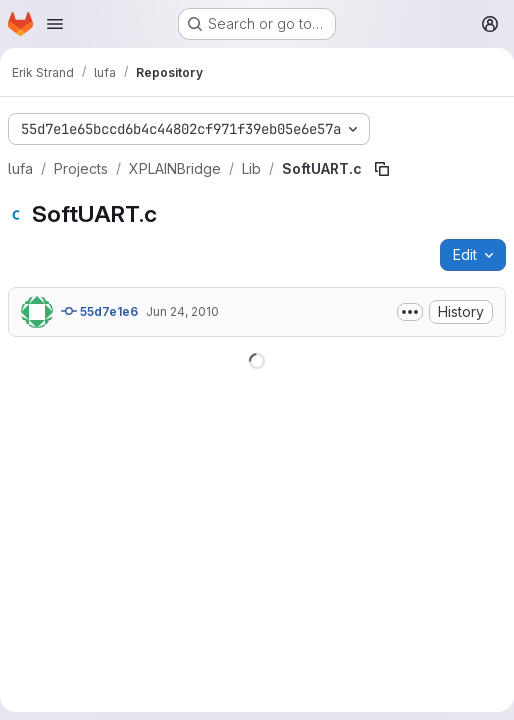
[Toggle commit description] (410, 312)
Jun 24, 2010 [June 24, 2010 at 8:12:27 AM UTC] (182, 311)
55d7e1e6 (99, 311)
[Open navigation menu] (55, 24)
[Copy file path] (382, 169)
